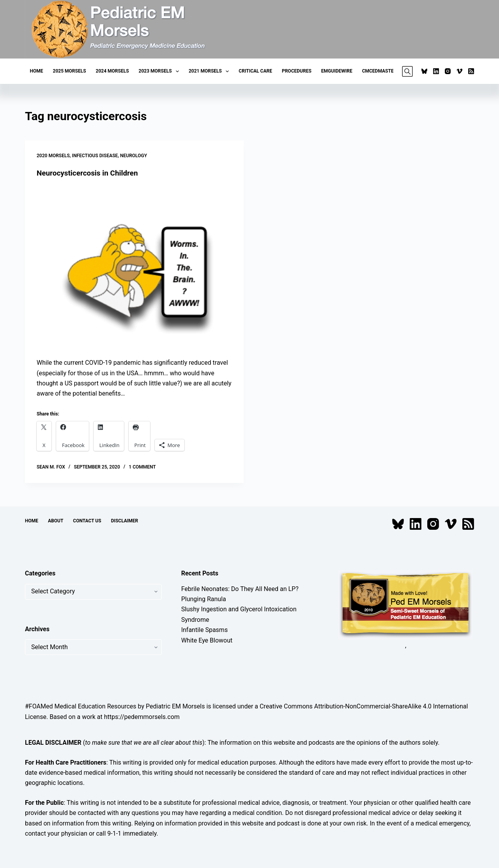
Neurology (134, 156)
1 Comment (142, 467)
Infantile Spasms (205, 630)
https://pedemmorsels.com (142, 716)
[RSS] (471, 71)
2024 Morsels (112, 71)
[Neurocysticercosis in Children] (134, 268)
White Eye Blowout (207, 640)
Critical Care (255, 71)
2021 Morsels (210, 71)
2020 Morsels (53, 156)
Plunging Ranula (204, 599)
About (56, 520)
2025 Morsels (70, 71)
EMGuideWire (337, 71)
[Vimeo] (459, 71)
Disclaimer (125, 520)
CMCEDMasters (381, 71)
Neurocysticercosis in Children (90, 173)
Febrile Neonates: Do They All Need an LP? (240, 588)
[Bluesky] (424, 71)
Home (37, 71)
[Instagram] (448, 71)
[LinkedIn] (436, 71)
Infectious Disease (95, 156)
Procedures (297, 71)
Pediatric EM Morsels (175, 706)
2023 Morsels (160, 71)
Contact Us (87, 520)
